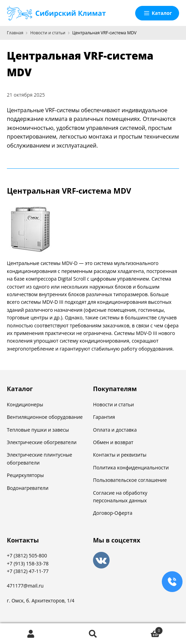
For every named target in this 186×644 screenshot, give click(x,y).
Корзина (144, 629)
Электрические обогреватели (42, 442)
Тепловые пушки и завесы (38, 430)
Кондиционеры (25, 404)
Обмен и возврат (113, 442)
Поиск (93, 634)
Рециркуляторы (25, 475)
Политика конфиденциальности (131, 467)
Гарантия (104, 417)
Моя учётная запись (31, 634)
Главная (15, 33)
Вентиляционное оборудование (45, 417)
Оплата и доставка (115, 430)
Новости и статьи (48, 33)
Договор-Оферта (113, 513)
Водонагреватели (28, 488)
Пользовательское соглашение (130, 480)
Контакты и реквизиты (120, 455)
